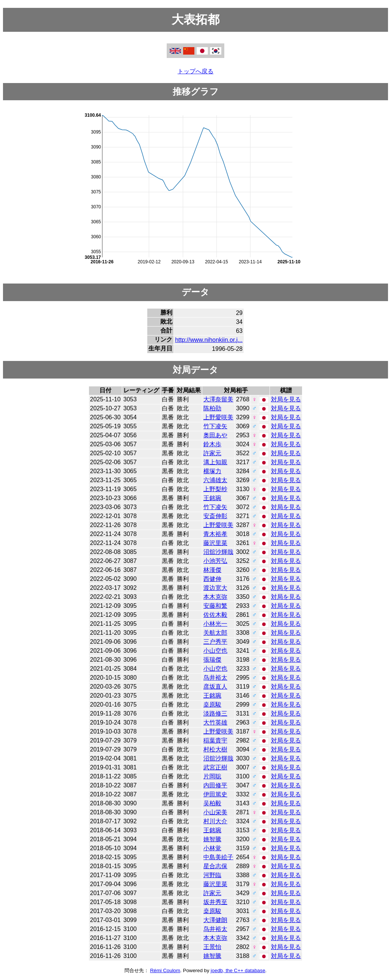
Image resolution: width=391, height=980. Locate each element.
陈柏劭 (212, 408)
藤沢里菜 (215, 543)
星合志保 (215, 866)
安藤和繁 (215, 606)
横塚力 (212, 471)
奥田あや (215, 435)
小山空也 (215, 651)
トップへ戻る (195, 71)
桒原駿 (212, 705)
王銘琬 (212, 498)
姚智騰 (212, 839)
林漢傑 (212, 570)
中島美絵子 (218, 857)
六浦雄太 (215, 480)
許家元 (212, 453)
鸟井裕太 (215, 678)
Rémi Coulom (165, 970)
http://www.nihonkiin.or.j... (209, 340)
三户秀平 (215, 642)
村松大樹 (215, 749)
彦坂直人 (215, 687)
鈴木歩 (212, 444)
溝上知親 (215, 462)
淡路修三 (215, 713)
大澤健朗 (215, 920)
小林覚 (212, 848)
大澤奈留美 (218, 399)
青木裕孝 (215, 534)
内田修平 (215, 785)
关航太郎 (215, 633)
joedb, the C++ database (238, 970)
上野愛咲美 (218, 417)
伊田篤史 (215, 794)
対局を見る (286, 399)
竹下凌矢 (215, 426)
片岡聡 (212, 776)
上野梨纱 (215, 489)
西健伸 (212, 579)
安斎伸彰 (215, 516)
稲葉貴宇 (215, 740)
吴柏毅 (212, 803)
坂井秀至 (215, 902)
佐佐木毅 (215, 615)
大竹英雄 (215, 722)
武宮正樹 (215, 767)
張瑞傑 (212, 660)
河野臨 (212, 875)
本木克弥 (215, 597)
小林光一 (215, 624)
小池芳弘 (215, 561)
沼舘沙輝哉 (218, 552)
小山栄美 (215, 812)
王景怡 (212, 947)
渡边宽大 (215, 588)
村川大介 (215, 821)
